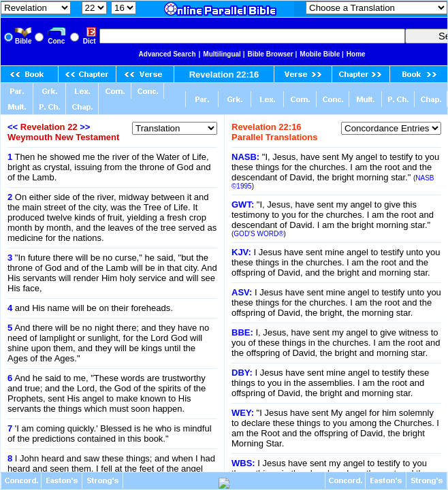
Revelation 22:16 (224, 75)
